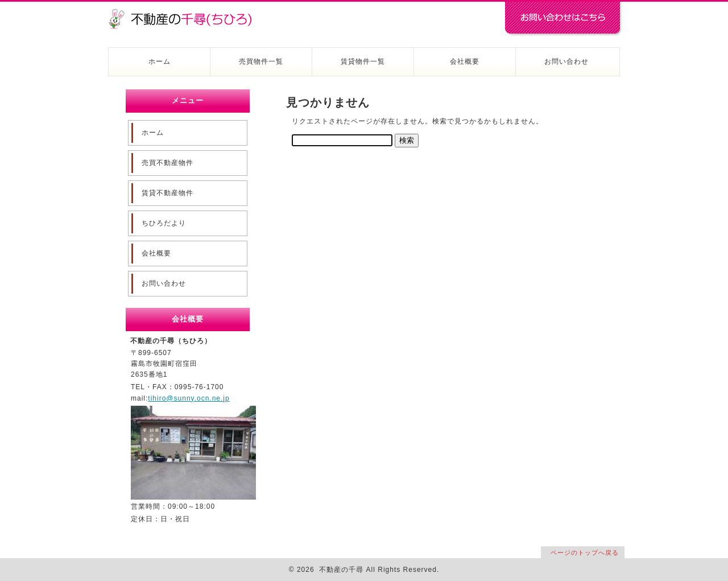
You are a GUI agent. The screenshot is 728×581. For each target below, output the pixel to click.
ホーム (160, 61)
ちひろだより (164, 223)
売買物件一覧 (261, 61)
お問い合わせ (566, 61)
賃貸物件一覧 (363, 61)
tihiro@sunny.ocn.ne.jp (189, 398)
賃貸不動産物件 (167, 193)
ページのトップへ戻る (585, 553)
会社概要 (465, 61)
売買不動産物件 (167, 163)
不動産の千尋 (185, 13)
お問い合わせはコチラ (563, 19)
